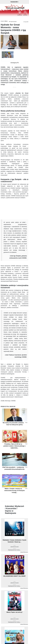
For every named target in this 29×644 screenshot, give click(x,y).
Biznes (6, 21)
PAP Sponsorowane (13, 22)
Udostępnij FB (14, 63)
